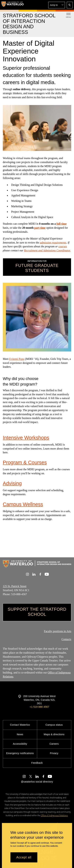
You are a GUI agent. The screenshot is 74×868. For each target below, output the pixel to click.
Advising (12, 483)
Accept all (24, 857)
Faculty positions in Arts (58, 631)
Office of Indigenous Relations (54, 815)
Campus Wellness (23, 504)
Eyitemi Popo (17, 359)
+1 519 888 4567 (39, 707)
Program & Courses (25, 462)
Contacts (66, 639)
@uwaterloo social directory (37, 782)
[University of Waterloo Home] (13, 5)
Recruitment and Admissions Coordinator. (47, 250)
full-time (62, 224)
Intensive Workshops (26, 438)
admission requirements (53, 243)
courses (63, 247)
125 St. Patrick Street (15, 586)
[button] (57, 5)
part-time (40, 228)
